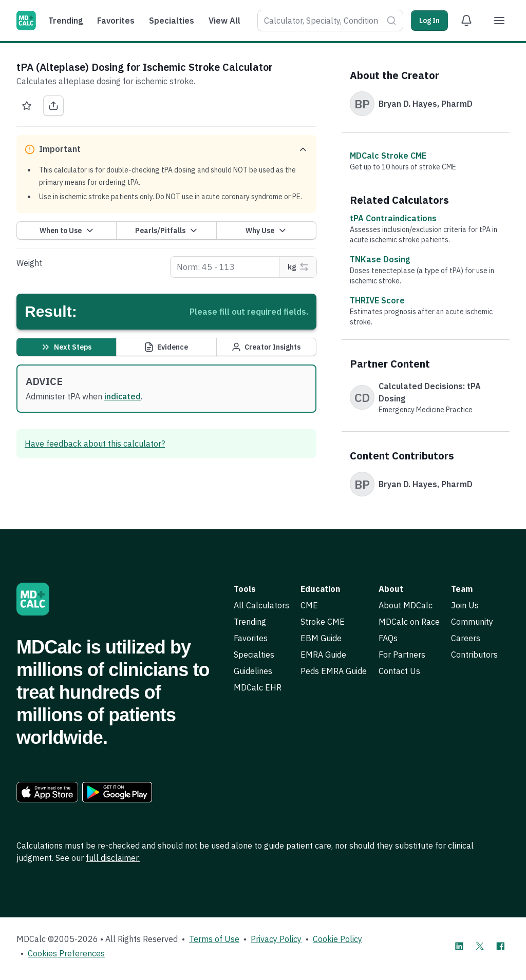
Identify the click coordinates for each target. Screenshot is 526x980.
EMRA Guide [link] (323, 655)
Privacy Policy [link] (276, 939)
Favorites (116, 21)
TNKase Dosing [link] (380, 259)
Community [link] (472, 622)
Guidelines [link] (253, 671)
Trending (65, 21)
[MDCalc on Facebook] (500, 946)
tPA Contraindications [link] (393, 218)
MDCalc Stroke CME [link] (388, 156)
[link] (47, 792)
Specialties (172, 21)
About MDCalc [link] (406, 605)
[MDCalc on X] (480, 946)
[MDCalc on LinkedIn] (459, 946)
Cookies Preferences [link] (66, 953)
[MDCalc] (26, 21)
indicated (123, 396)
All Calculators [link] (261, 605)
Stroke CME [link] (323, 622)
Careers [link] (466, 638)
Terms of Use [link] (214, 939)
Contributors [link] (474, 655)
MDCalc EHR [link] (258, 687)
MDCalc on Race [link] (409, 622)
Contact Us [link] (399, 671)
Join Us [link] (465, 605)
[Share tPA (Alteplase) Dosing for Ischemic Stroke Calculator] (53, 106)
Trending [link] (250, 622)
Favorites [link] (251, 638)
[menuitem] (68, 21)
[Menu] (499, 21)
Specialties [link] (254, 655)
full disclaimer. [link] (113, 858)
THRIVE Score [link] (377, 300)
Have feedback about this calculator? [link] (95, 444)
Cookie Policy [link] (337, 939)
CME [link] (309, 605)
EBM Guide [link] (321, 638)
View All (224, 21)
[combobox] (320, 21)
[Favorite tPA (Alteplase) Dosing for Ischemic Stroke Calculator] (27, 106)
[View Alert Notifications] (466, 21)
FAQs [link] (388, 638)
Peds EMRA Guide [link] (334, 671)
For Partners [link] (402, 655)
